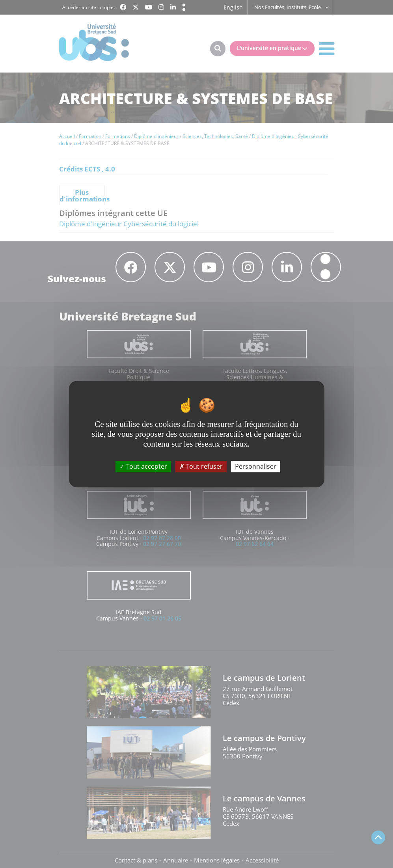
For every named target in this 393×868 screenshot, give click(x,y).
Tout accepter (143, 466)
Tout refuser (201, 466)
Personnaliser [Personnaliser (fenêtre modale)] (256, 466)
